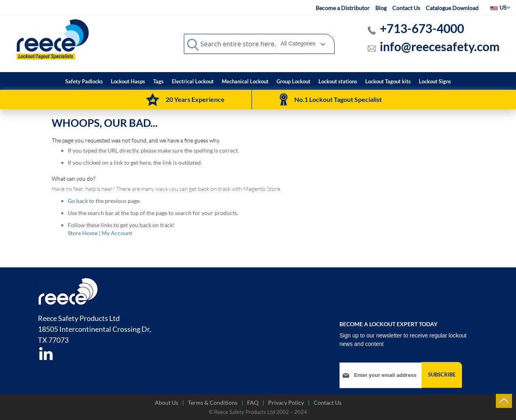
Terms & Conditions (213, 402)
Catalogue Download (452, 8)
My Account (117, 233)
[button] (500, 8)
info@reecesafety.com (440, 46)
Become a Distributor (343, 8)
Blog (381, 8)
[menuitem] (84, 82)
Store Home (83, 233)
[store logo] (53, 39)
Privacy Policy (286, 402)
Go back (78, 201)
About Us (166, 402)
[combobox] (259, 44)
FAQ (253, 402)
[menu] (258, 81)
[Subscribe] (442, 375)
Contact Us (406, 8)
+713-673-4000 (422, 28)
